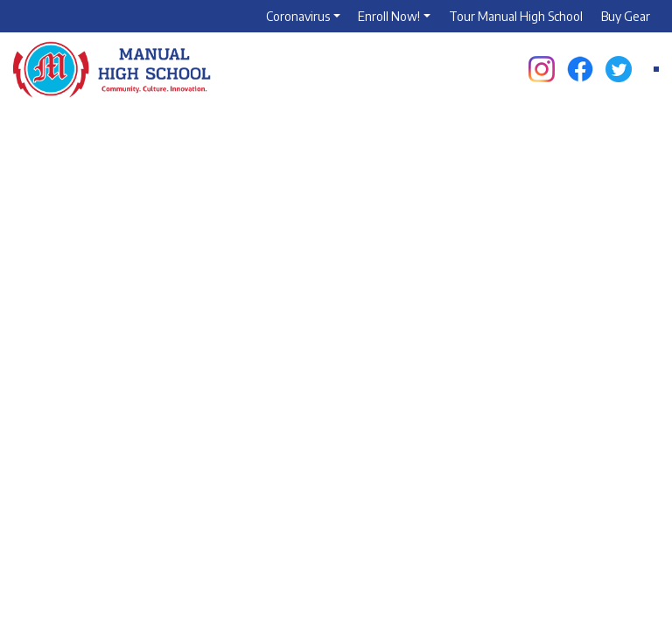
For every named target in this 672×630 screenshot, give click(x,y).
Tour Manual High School (516, 16)
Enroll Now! (389, 16)
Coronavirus (298, 16)
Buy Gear (626, 16)
